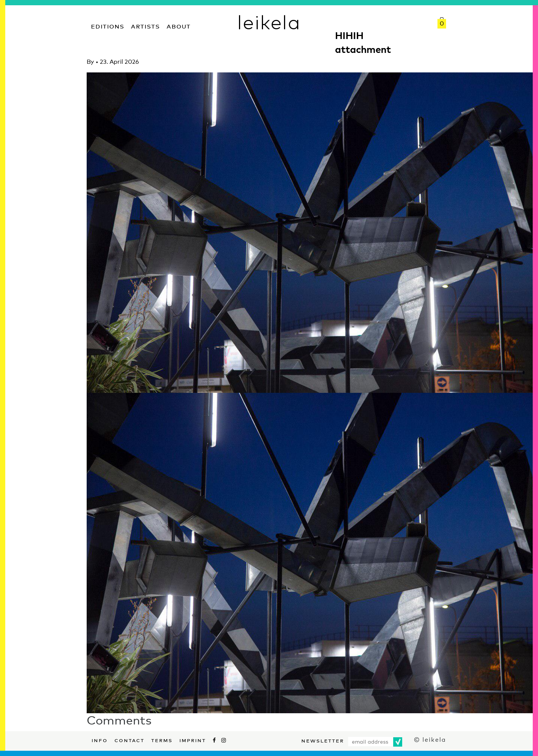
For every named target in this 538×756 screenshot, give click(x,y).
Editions (107, 25)
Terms (162, 739)
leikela (269, 22)
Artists (145, 25)
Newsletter (323, 740)
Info (100, 739)
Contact (129, 739)
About (179, 25)
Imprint (193, 739)
